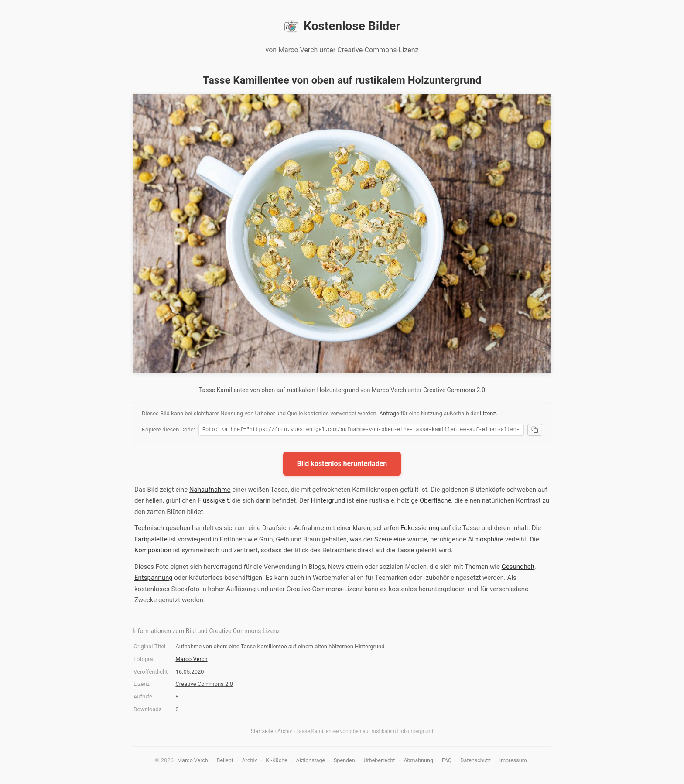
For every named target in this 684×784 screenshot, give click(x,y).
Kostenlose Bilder (342, 26)
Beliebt (225, 762)
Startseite (262, 733)
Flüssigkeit (213, 502)
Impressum (513, 762)
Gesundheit (518, 568)
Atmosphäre (486, 541)
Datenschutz (475, 762)
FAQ (447, 762)
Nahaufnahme (210, 491)
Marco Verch (389, 390)
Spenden (344, 762)
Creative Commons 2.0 (454, 390)
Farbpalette (151, 541)
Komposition (153, 551)
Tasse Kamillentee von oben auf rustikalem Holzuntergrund (279, 390)
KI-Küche (276, 762)
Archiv (285, 733)
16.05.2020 (190, 673)
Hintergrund (328, 502)
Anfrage (389, 413)
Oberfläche (436, 502)
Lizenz (488, 413)
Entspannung (154, 579)
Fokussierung (420, 529)
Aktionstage (311, 762)
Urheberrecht (379, 762)
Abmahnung (418, 762)
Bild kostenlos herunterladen (342, 465)
